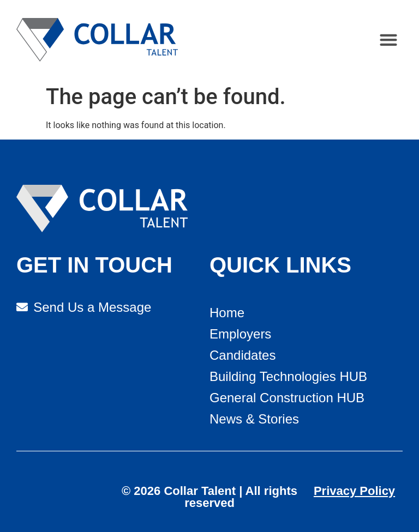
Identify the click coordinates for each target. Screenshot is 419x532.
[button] (389, 40)
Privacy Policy (354, 491)
